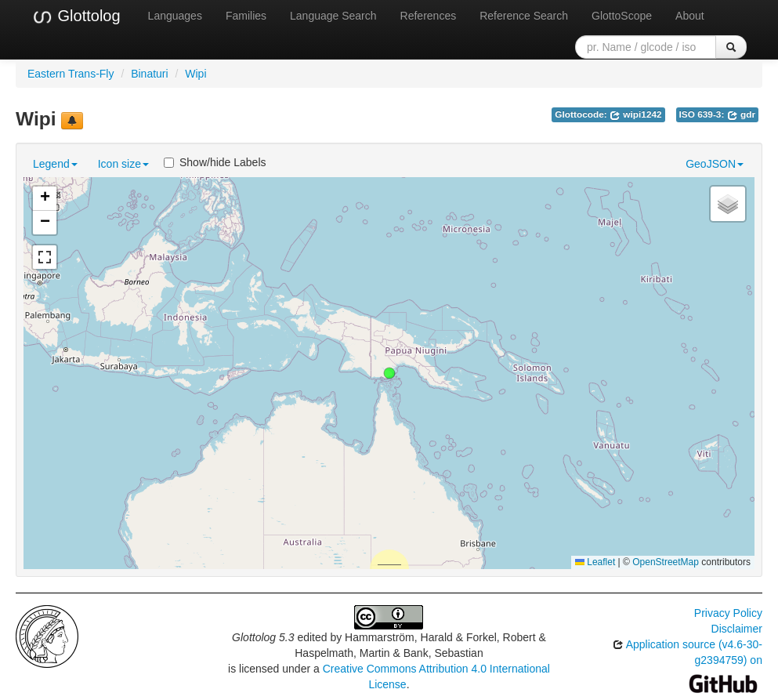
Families (246, 16)
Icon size (123, 164)
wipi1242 (636, 114)
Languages (175, 16)
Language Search (333, 16)
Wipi (195, 74)
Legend (55, 164)
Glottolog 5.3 (263, 637)
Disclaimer (737, 629)
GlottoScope (622, 16)
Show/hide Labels (215, 162)
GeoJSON (715, 164)
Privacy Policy (728, 613)
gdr (741, 114)
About (690, 16)
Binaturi (149, 74)
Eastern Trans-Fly (71, 74)
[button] (389, 373)
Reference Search (524, 16)
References (429, 16)
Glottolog (76, 16)
